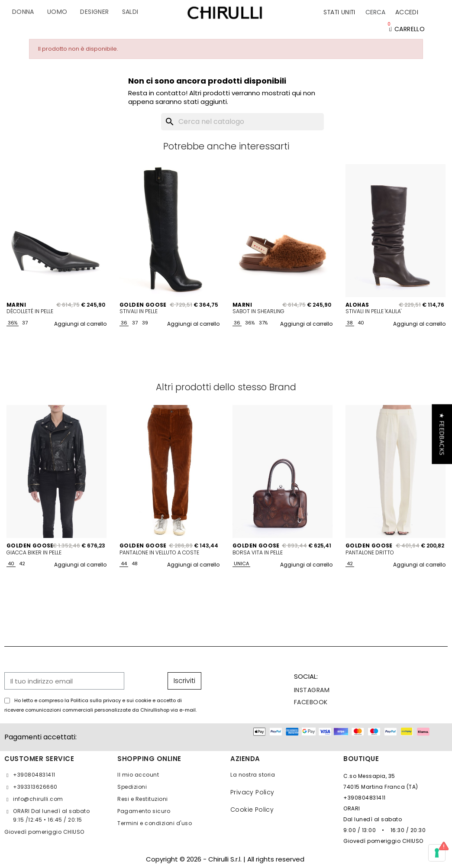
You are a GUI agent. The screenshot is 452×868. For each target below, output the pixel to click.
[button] (375, 12)
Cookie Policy (252, 810)
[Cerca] (242, 122)
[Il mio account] (407, 12)
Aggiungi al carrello (80, 324)
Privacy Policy (252, 792)
